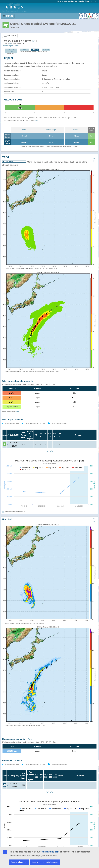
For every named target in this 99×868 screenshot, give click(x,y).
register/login (84, 1)
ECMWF (46, 50)
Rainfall (76, 130)
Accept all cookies (19, 862)
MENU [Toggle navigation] (8, 16)
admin (93, 1)
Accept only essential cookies (45, 862)
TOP (94, 159)
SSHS (17, 412)
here (36, 120)
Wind (24, 130)
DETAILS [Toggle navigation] (10, 36)
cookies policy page (50, 852)
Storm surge (51, 130)
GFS (25, 50)
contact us (73, 1)
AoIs (31, 381)
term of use (62, 1)
